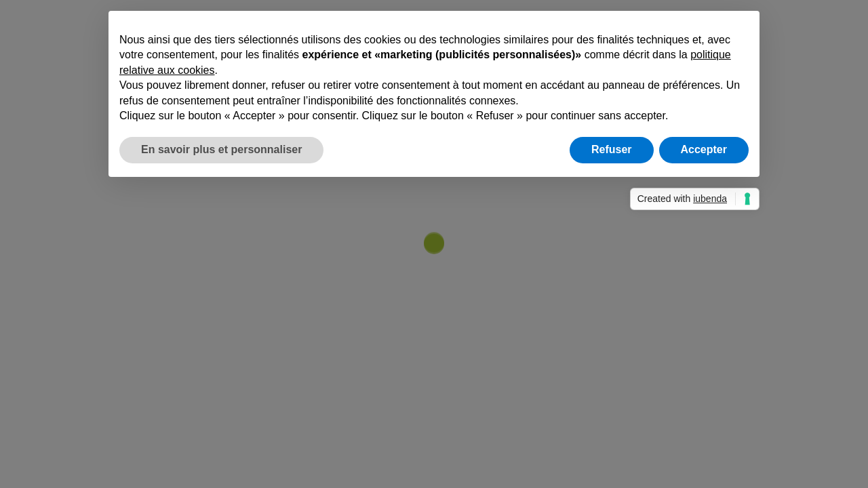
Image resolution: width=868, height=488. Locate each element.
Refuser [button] (612, 149)
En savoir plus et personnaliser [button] (221, 149)
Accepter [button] (704, 149)
